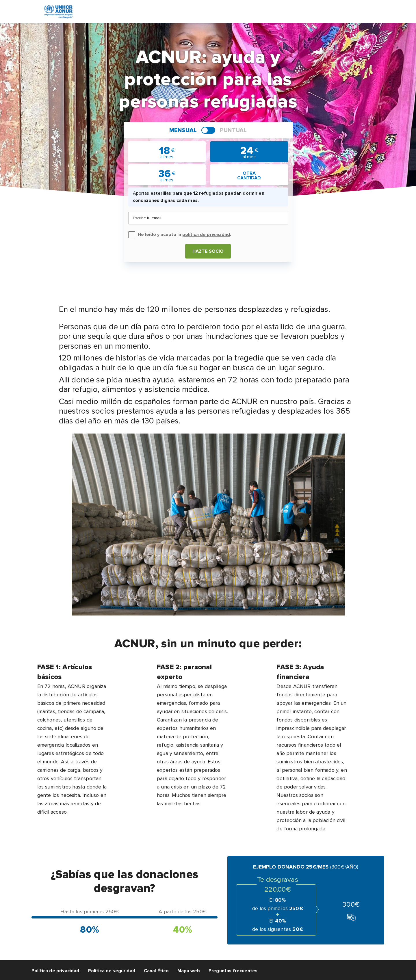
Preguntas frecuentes (233, 971)
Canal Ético (156, 971)
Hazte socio (208, 251)
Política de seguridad (112, 971)
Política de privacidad (55, 971)
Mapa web (189, 971)
